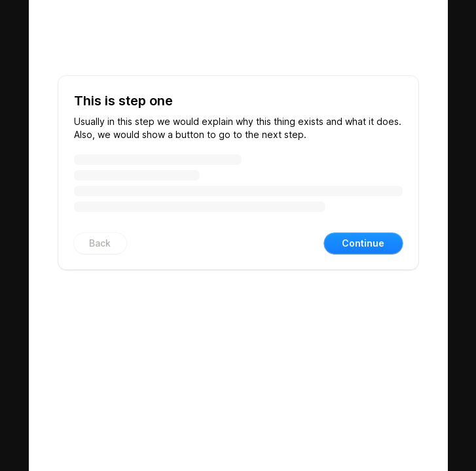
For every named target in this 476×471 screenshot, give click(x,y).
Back (100, 243)
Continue (363, 243)
